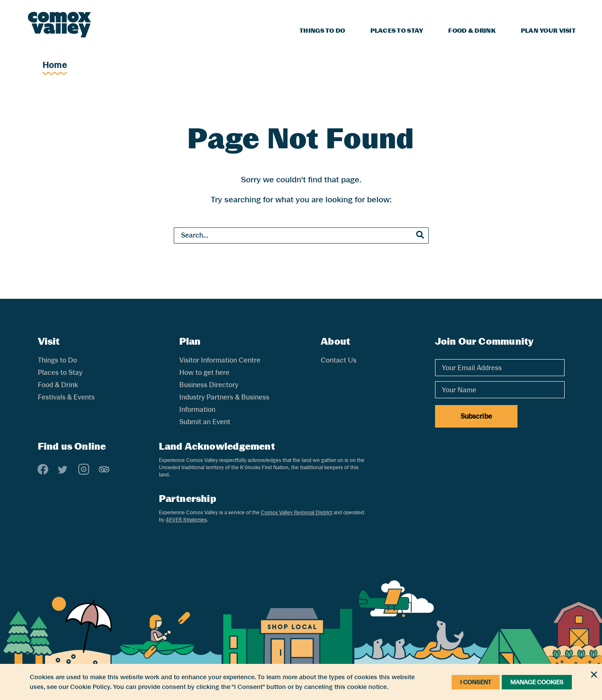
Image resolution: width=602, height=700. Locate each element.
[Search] (571, 10)
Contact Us (339, 360)
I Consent (476, 682)
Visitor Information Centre (220, 360)
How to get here (204, 373)
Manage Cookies (537, 682)
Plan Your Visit (548, 31)
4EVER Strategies (186, 520)
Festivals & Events (66, 397)
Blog (505, 11)
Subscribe (476, 416)
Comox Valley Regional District (297, 513)
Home (55, 65)
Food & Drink (472, 31)
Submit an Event (205, 422)
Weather (539, 11)
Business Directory (209, 385)
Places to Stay (397, 31)
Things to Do (322, 31)
